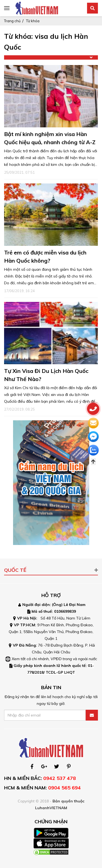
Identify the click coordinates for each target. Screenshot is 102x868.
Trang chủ (12, 21)
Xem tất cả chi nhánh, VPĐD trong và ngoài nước (54, 659)
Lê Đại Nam (75, 605)
